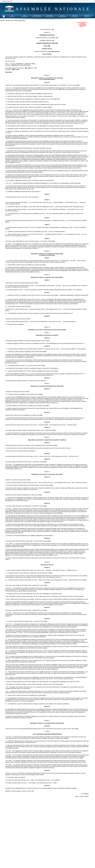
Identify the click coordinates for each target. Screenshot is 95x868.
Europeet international (62, 16)
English (4, 1)
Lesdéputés (12, 16)
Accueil (2, 20)
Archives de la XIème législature (16, 20)
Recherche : (76, 1)
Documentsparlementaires (50, 16)
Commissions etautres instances (37, 16)
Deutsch (10, 1)
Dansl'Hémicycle (25, 16)
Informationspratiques (87, 16)
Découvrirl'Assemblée (75, 16)
